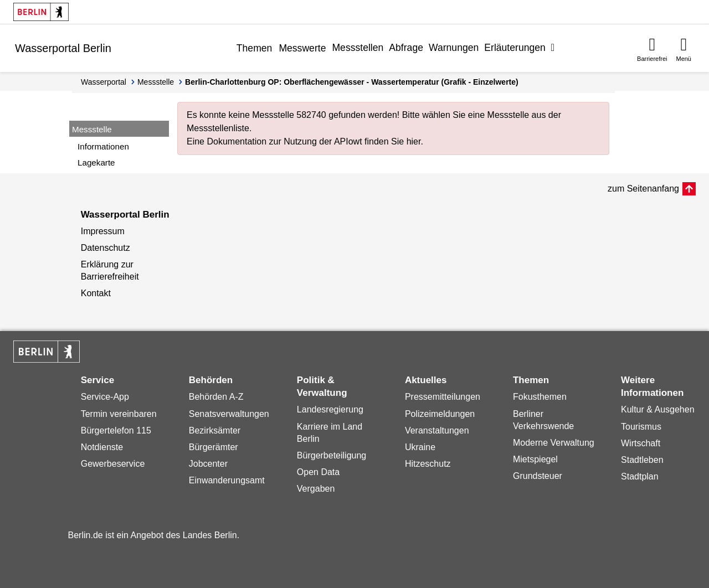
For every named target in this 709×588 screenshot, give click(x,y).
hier (414, 141)
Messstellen (358, 48)
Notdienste (102, 447)
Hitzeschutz (428, 464)
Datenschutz (106, 248)
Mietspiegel (535, 459)
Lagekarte (96, 163)
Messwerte (302, 48)
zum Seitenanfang (643, 189)
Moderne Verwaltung (554, 443)
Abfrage (406, 48)
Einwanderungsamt (227, 480)
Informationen (103, 146)
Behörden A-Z (216, 397)
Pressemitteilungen (443, 397)
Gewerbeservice (113, 464)
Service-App (105, 397)
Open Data (318, 472)
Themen (255, 48)
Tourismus (641, 427)
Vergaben (316, 489)
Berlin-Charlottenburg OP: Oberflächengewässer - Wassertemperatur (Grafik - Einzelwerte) (352, 82)
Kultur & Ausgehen (658, 409)
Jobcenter (208, 464)
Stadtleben (642, 460)
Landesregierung (330, 409)
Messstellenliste (218, 128)
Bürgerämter (214, 447)
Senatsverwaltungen (229, 414)
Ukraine (420, 447)
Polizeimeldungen (440, 414)
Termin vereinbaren (119, 414)
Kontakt (96, 293)
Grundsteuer (538, 476)
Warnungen (454, 48)
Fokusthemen (540, 397)
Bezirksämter (215, 430)
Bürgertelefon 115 (116, 430)
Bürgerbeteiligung (332, 455)
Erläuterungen (515, 48)
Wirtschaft (641, 443)
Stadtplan (640, 476)
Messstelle (156, 82)
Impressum (103, 231)
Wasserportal (104, 82)
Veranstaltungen (437, 430)
